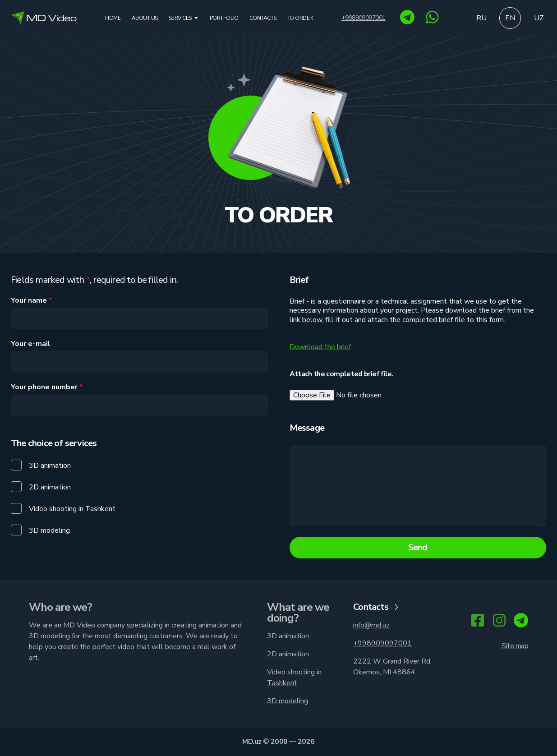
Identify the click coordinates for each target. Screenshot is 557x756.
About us (145, 18)
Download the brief (320, 347)
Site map (515, 646)
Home (113, 18)
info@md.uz (371, 625)
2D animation (288, 654)
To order (300, 18)
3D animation (288, 636)
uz (539, 18)
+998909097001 (364, 18)
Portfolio (224, 18)
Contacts (263, 18)
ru (481, 18)
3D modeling (288, 701)
